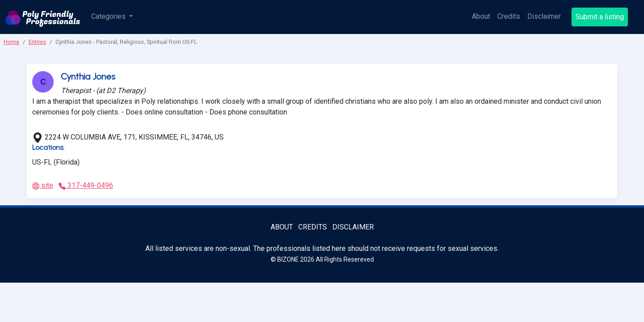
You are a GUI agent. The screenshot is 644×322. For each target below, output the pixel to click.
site (43, 185)
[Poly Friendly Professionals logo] (43, 17)
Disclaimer (544, 16)
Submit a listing (600, 17)
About (481, 16)
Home (11, 42)
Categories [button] (109, 16)
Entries (37, 42)
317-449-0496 (86, 185)
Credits (509, 16)
